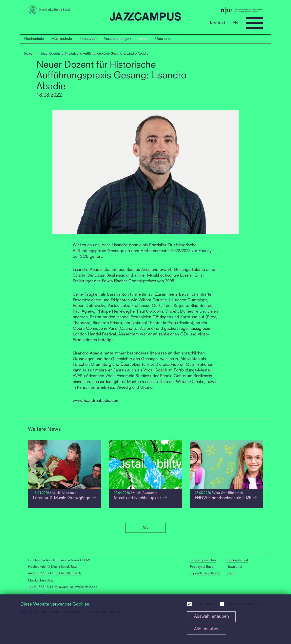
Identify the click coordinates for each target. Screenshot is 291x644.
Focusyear (88, 39)
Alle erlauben (207, 629)
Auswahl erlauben (211, 617)
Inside (231, 573)
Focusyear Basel (202, 567)
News (143, 39)
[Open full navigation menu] (254, 23)
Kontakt (218, 23)
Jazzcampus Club (203, 560)
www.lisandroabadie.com (96, 401)
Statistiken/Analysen (245, 604)
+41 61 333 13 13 (41, 573)
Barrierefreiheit (237, 560)
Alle (145, 528)
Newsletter (234, 567)
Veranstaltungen (117, 39)
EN (235, 23)
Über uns (163, 39)
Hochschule (34, 39)
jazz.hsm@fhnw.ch (68, 573)
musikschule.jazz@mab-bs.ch (76, 587)
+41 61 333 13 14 (41, 587)
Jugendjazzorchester (205, 573)
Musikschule (62, 39)
